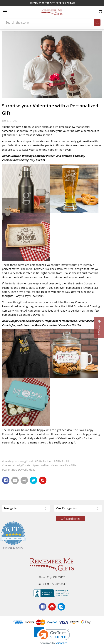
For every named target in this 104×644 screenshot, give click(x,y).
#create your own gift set (17, 461)
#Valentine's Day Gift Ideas (19, 470)
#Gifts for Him (63, 461)
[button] (70, 519)
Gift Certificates (70, 519)
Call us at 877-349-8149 (52, 584)
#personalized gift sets (16, 465)
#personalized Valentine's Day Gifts (54, 465)
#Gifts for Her (43, 461)
